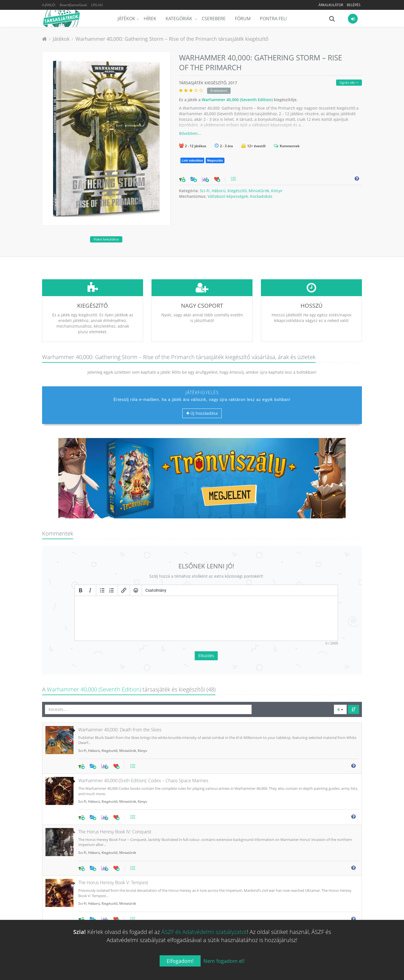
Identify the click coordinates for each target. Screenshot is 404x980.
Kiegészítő (237, 191)
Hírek (150, 19)
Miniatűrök (259, 191)
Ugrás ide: (349, 82)
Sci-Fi (205, 191)
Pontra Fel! (273, 19)
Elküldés (206, 614)
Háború (219, 191)
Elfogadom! (180, 961)
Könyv (277, 191)
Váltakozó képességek (228, 196)
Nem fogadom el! (224, 961)
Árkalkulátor (331, 5)
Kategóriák (179, 19)
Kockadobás (261, 196)
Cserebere (214, 19)
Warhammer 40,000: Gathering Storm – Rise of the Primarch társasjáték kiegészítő (172, 39)
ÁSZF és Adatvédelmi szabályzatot (204, 932)
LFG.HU (97, 5)
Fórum (243, 19)
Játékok (126, 19)
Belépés (354, 5)
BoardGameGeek (73, 5)
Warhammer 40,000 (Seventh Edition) (237, 100)
